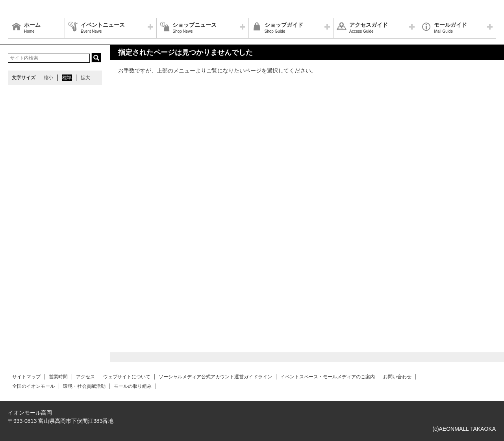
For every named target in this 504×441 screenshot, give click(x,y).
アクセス (85, 377)
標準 (67, 78)
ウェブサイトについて (127, 377)
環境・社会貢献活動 (84, 386)
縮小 (48, 78)
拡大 (85, 78)
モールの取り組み (133, 386)
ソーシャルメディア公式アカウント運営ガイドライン (215, 377)
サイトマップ (26, 377)
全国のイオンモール (33, 386)
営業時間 (58, 377)
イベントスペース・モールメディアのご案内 (328, 377)
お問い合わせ (397, 377)
